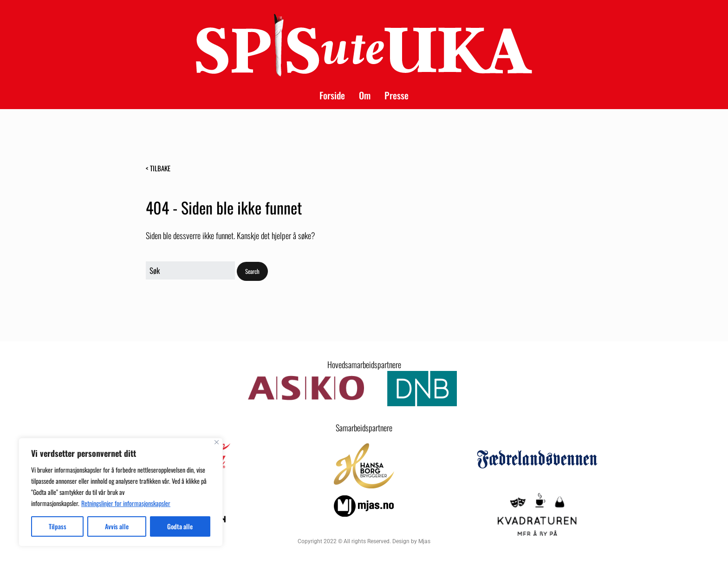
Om (365, 95)
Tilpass (58, 526)
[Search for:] (190, 270)
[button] (252, 271)
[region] (121, 492)
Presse (396, 95)
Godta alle (180, 526)
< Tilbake (158, 168)
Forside (332, 95)
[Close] (217, 442)
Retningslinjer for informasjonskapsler (126, 503)
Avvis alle (117, 526)
